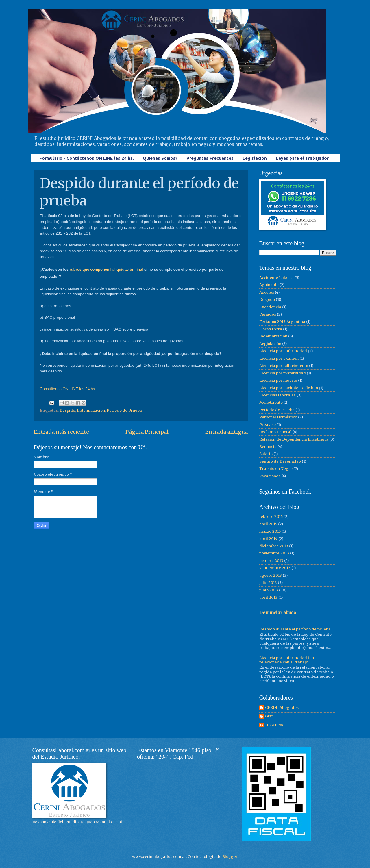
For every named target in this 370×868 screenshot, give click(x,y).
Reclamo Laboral (275, 432)
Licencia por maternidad (283, 373)
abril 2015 (268, 524)
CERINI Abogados (282, 708)
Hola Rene (275, 725)
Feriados (268, 314)
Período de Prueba (124, 410)
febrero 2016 (271, 516)
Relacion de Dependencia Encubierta (294, 439)
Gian (269, 716)
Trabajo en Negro (276, 469)
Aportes (267, 292)
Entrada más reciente (61, 432)
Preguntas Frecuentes (210, 158)
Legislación (255, 158)
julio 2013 (268, 583)
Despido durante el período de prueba (295, 629)
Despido (67, 410)
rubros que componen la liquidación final (106, 269)
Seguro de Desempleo (280, 461)
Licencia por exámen (279, 358)
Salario (266, 454)
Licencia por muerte (278, 380)
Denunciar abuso (278, 613)
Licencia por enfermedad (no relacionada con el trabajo (287, 660)
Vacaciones (270, 476)
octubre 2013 (271, 561)
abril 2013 (268, 597)
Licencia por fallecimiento (284, 366)
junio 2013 (269, 590)
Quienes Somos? (160, 158)
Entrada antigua (226, 432)
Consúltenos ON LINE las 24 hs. (68, 389)
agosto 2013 (271, 575)
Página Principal (147, 432)
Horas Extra (271, 329)
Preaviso (268, 425)
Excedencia (270, 307)
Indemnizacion (91, 410)
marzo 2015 (270, 531)
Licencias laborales (277, 395)
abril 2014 (268, 539)
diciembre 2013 (274, 546)
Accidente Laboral (276, 278)
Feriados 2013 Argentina (282, 322)
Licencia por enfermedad (283, 351)
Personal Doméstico (278, 417)
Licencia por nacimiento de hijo (289, 388)
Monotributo (271, 402)
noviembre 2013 (274, 553)
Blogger (230, 857)
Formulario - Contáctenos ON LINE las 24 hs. (87, 158)
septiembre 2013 (275, 568)
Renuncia (268, 447)
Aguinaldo (269, 285)
